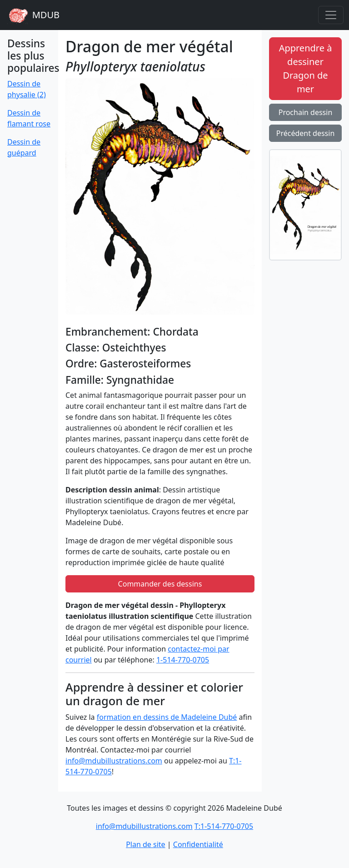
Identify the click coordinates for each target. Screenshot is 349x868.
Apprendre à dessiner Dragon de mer (306, 68)
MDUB (32, 15)
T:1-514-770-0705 (224, 826)
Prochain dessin (306, 112)
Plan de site (145, 844)
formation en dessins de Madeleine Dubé (167, 717)
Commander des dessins (160, 584)
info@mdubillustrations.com (114, 761)
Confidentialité (198, 844)
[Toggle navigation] (331, 15)
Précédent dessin (306, 133)
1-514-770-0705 (183, 660)
